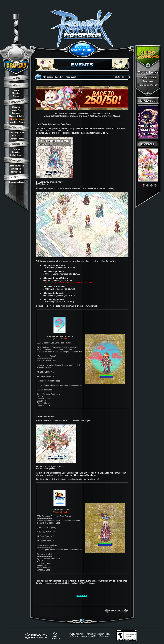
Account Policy (104, 634)
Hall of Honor (16, 155)
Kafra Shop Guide (16, 133)
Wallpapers (16, 169)
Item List (16, 136)
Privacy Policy (75, 634)
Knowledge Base (16, 182)
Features (16, 113)
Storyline (16, 107)
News (16, 90)
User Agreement (89, 634)
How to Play (16, 110)
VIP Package (17, 119)
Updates (16, 93)
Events (16, 96)
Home (113, 69)
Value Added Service (16, 122)
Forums (16, 149)
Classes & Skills (16, 116)
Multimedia (16, 172)
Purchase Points (16, 139)
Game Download (16, 166)
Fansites (16, 152)
